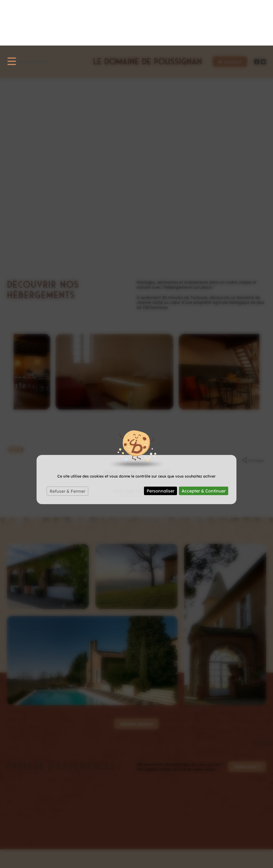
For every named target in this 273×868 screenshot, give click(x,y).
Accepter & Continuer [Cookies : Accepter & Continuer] (204, 445)
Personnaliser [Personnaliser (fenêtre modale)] (160, 445)
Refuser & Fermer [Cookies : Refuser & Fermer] (67, 446)
